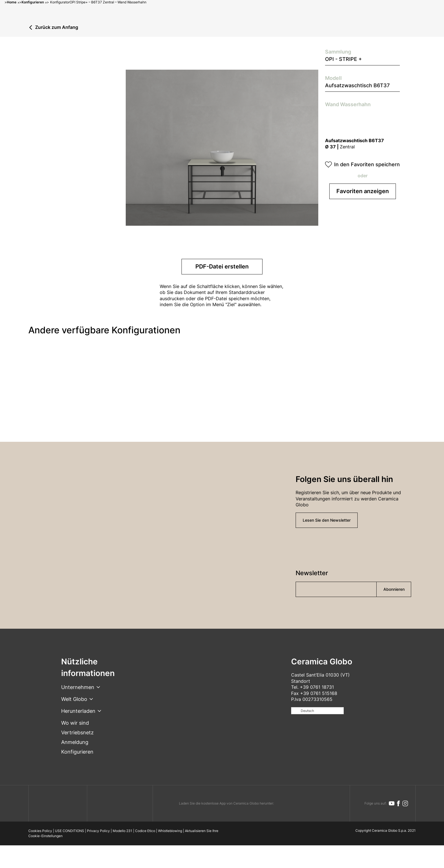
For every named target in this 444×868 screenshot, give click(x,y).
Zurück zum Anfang (57, 27)
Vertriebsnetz (77, 732)
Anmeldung (75, 742)
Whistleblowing (170, 831)
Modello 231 (122, 831)
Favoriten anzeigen (363, 191)
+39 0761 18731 (317, 687)
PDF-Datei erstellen (222, 266)
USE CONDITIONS (70, 831)
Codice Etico (145, 831)
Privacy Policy (98, 831)
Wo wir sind (75, 723)
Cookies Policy (40, 831)
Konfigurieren (77, 752)
